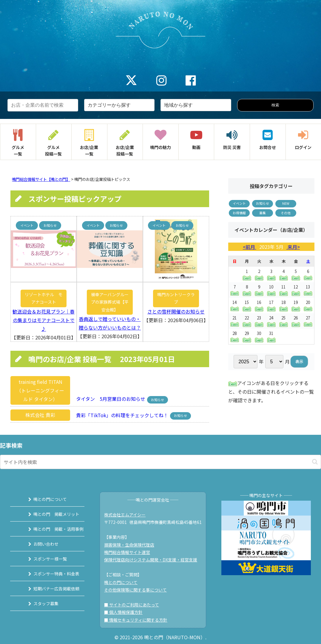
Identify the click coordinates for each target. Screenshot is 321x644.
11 (284, 290)
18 (284, 305)
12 (296, 290)
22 (247, 321)
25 (284, 321)
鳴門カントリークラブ (176, 298)
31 (271, 336)
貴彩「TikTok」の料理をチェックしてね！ (120, 415)
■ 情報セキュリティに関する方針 (139, 620)
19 (296, 305)
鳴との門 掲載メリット (50, 514)
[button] (315, 462)
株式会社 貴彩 (40, 415)
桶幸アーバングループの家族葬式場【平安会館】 (110, 302)
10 (271, 290)
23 (259, 321)
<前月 (250, 247)
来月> (293, 247)
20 (308, 305)
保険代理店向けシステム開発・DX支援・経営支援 (154, 560)
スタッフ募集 (39, 603)
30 (259, 336)
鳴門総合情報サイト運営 (130, 552)
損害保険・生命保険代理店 (132, 545)
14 (235, 305)
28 (235, 336)
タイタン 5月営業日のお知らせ (109, 399)
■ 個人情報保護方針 (126, 612)
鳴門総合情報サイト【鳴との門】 (41, 179)
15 (247, 305)
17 (271, 305)
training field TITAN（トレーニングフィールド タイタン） (40, 390)
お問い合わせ (39, 544)
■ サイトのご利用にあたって (135, 605)
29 (247, 336)
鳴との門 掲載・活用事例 (52, 529)
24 (271, 321)
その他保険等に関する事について (138, 590)
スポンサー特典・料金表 (50, 574)
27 (308, 321)
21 (235, 321)
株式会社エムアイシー (128, 515)
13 (308, 290)
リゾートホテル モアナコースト (44, 298)
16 (259, 305)
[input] (160, 462)
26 (296, 321)
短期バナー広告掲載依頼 (50, 589)
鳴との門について (43, 499)
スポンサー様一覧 (43, 559)
